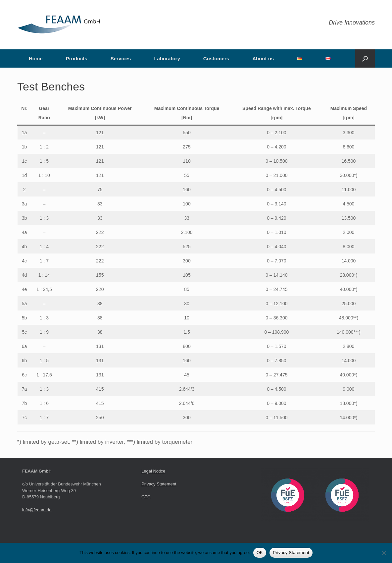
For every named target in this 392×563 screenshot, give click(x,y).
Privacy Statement (159, 484)
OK (260, 553)
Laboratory (167, 58)
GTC (146, 497)
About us (263, 58)
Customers (216, 58)
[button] (365, 58)
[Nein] (384, 553)
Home (36, 58)
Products (77, 58)
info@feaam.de (37, 510)
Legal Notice (153, 471)
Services (121, 58)
